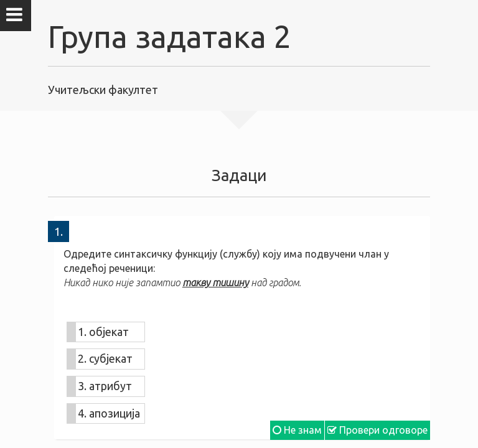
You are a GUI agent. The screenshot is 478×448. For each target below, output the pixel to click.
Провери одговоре (377, 430)
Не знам (297, 430)
